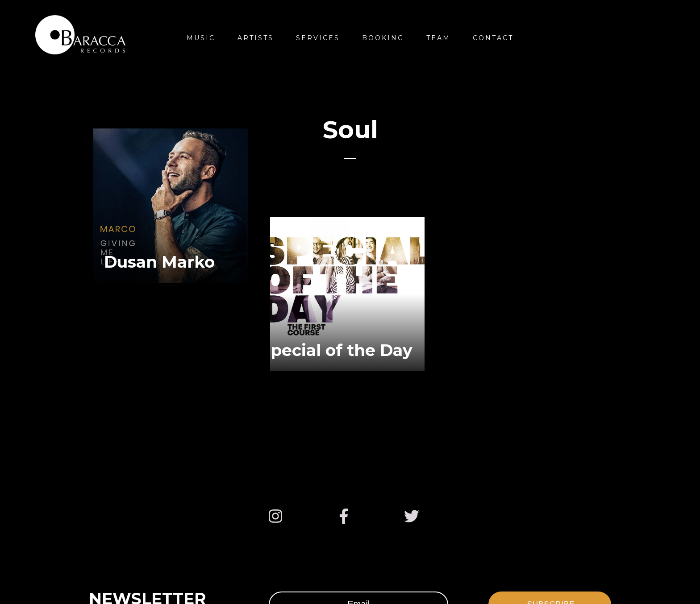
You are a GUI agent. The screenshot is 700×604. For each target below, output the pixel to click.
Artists (256, 38)
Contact (493, 38)
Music (201, 38)
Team (438, 38)
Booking (383, 38)
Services (318, 38)
